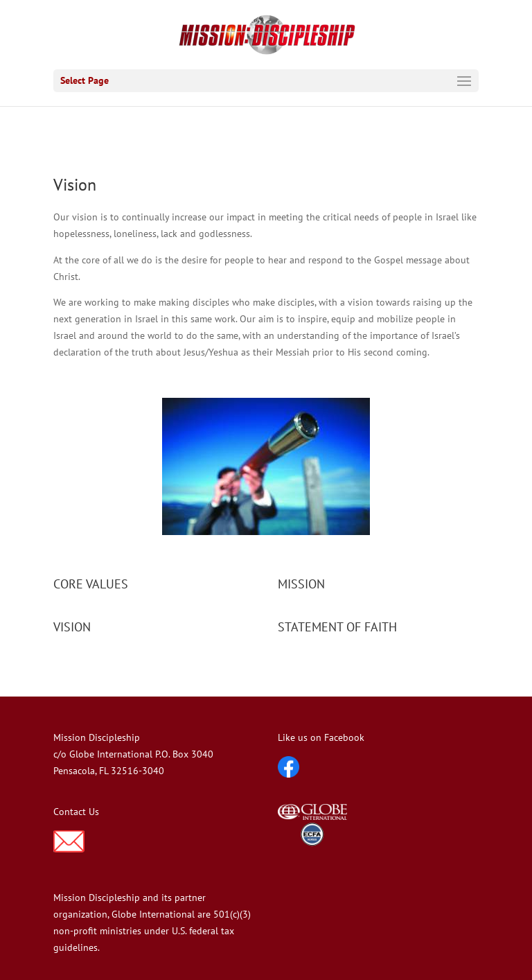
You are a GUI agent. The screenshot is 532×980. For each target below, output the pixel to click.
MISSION (301, 584)
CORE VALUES (91, 584)
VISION (72, 627)
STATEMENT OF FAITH (337, 627)
